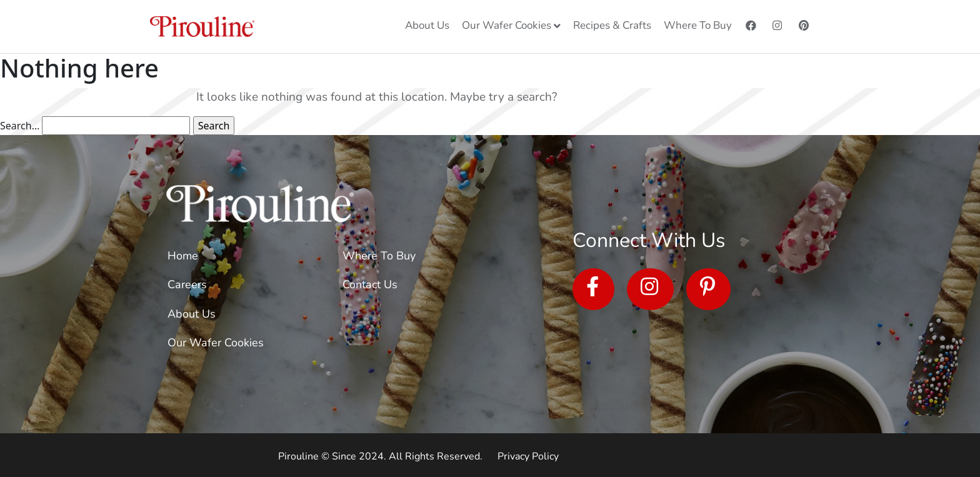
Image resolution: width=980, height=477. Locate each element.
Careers (187, 284)
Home (183, 256)
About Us (192, 314)
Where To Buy (379, 256)
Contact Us (370, 284)
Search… (20, 126)
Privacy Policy (528, 456)
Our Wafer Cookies (216, 343)
